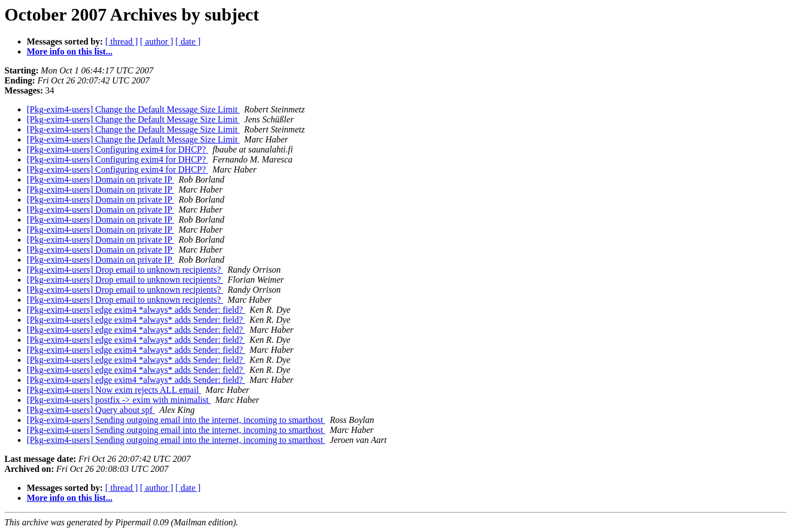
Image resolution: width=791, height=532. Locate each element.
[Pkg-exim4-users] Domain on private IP (100, 179)
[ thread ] (122, 41)
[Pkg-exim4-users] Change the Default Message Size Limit (133, 109)
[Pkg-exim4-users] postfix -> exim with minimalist (119, 400)
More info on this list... (70, 51)
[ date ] (188, 41)
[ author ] (157, 41)
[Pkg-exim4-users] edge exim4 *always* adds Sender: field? (136, 310)
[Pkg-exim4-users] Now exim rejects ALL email (114, 390)
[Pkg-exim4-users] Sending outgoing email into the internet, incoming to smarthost (176, 420)
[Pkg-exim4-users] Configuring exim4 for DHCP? (117, 149)
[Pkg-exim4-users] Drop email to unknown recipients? (125, 270)
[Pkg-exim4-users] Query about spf (91, 410)
